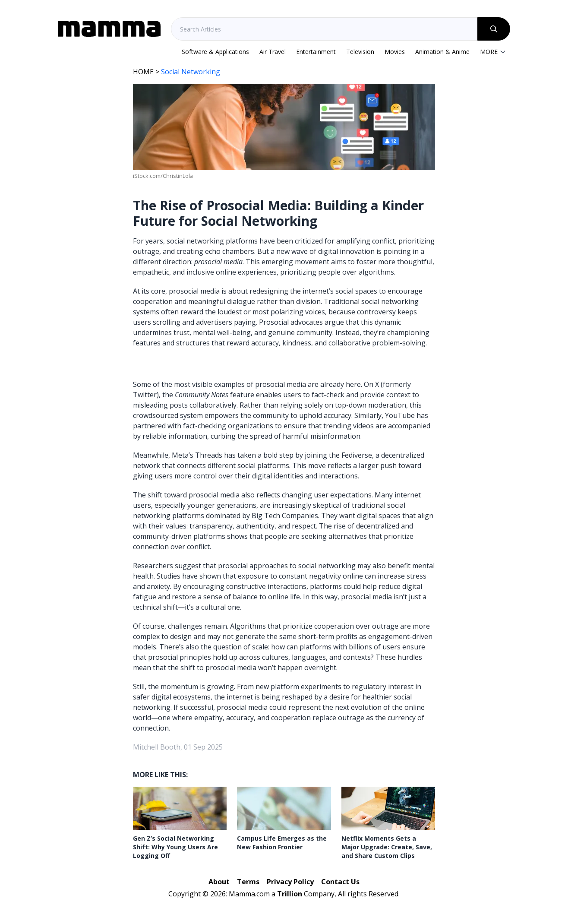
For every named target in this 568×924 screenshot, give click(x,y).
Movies (395, 52)
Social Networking (191, 72)
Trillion (290, 894)
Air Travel (273, 52)
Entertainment (316, 52)
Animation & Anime (442, 52)
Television (360, 52)
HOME (143, 72)
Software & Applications (215, 52)
